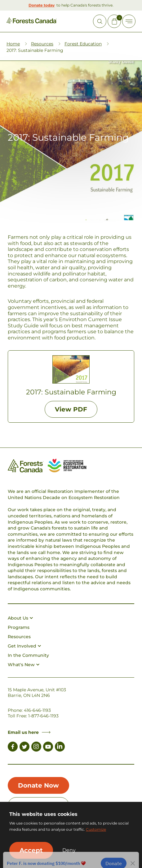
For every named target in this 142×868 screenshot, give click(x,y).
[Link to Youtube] (48, 748)
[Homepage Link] (32, 22)
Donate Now (38, 785)
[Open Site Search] (100, 21)
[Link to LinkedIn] (60, 748)
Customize (96, 829)
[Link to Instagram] (36, 748)
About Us (20, 618)
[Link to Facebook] (13, 748)
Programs (19, 627)
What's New (24, 665)
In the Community (28, 655)
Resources (42, 44)
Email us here (29, 732)
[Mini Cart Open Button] (114, 21)
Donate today (42, 5)
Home (13, 44)
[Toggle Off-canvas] (129, 21)
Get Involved (24, 646)
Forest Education (83, 44)
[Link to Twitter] (24, 748)
